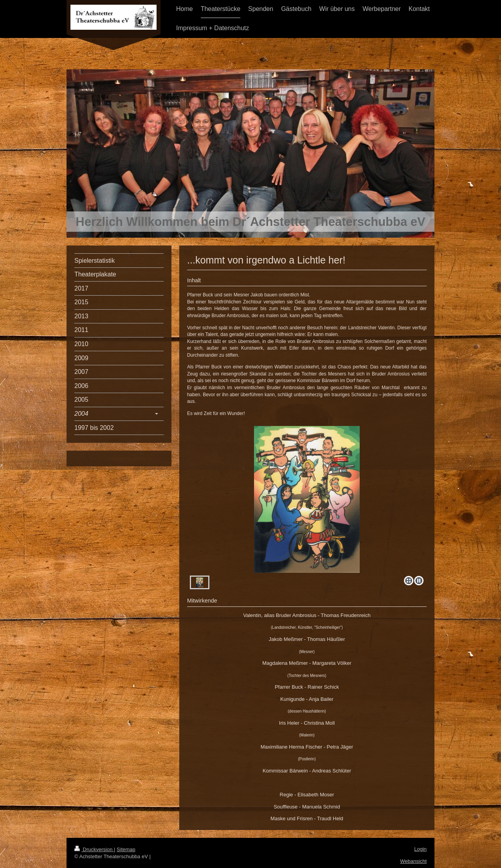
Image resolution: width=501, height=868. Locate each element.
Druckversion (94, 849)
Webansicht (413, 861)
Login (420, 849)
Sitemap (126, 849)
